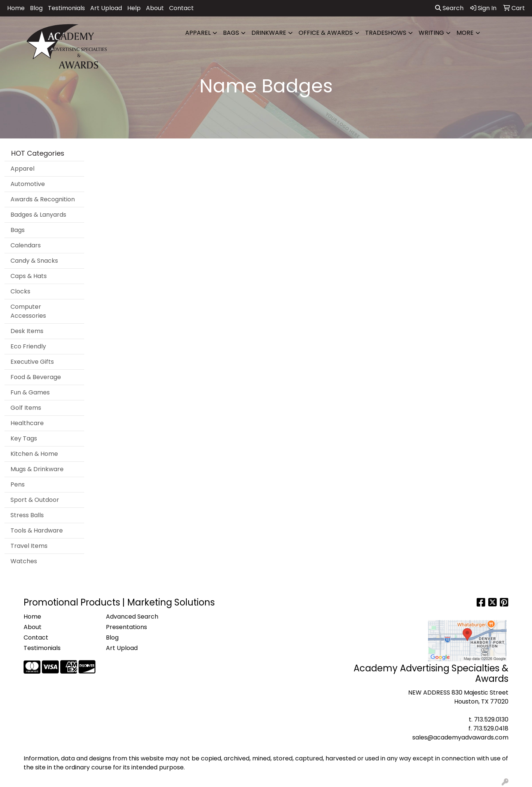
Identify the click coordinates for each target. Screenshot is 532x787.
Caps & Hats (29, 276)
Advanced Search (132, 617)
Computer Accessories (28, 311)
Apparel (198, 33)
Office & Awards (326, 33)
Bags (231, 33)
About (155, 8)
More (465, 33)
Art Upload (106, 8)
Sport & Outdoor (35, 500)
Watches (24, 561)
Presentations (126, 627)
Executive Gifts (32, 362)
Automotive (28, 184)
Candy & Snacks (34, 261)
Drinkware (269, 33)
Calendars (26, 245)
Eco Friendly (28, 346)
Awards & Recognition (43, 199)
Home (16, 8)
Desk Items (27, 331)
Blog (36, 8)
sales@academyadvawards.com (460, 737)
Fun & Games (30, 392)
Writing (431, 33)
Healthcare (27, 423)
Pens (18, 484)
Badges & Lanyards (38, 215)
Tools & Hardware (37, 530)
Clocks (20, 291)
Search (449, 8)
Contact (181, 8)
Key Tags (24, 438)
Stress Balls (27, 515)
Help (134, 8)
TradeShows (386, 33)
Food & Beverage (36, 377)
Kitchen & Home (34, 454)
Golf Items (26, 408)
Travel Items (29, 546)
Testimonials (66, 8)
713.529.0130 (491, 719)
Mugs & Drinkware (37, 469)
